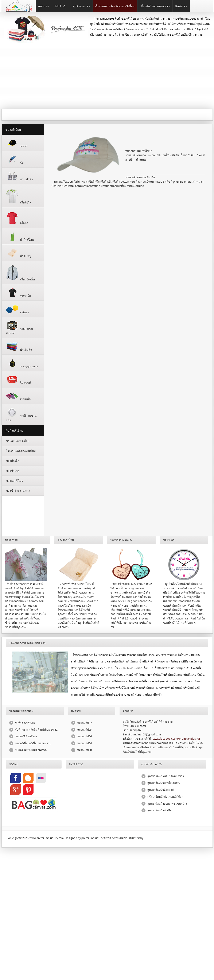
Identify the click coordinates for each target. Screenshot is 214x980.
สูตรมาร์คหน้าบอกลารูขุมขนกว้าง (167, 802)
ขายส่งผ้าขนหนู (133, 836)
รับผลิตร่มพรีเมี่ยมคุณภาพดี (31, 748)
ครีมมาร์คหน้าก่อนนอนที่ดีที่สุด (165, 795)
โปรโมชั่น (61, 6)
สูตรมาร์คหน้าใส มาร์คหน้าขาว (166, 774)
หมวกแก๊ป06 (84, 735)
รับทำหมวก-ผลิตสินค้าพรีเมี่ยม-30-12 (36, 728)
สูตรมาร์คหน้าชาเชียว (160, 809)
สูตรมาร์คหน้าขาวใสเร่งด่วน (164, 781)
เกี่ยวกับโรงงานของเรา (155, 6)
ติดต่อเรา (181, 6)
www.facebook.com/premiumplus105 (177, 737)
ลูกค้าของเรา (81, 6)
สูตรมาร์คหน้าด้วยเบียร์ (161, 788)
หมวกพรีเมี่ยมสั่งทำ (26, 735)
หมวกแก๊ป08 (84, 748)
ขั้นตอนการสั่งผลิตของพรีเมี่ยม (115, 6)
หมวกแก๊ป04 (84, 742)
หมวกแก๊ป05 (84, 728)
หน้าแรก (44, 6)
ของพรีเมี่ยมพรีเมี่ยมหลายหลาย (33, 742)
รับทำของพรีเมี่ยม (25, 721)
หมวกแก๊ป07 (84, 721)
